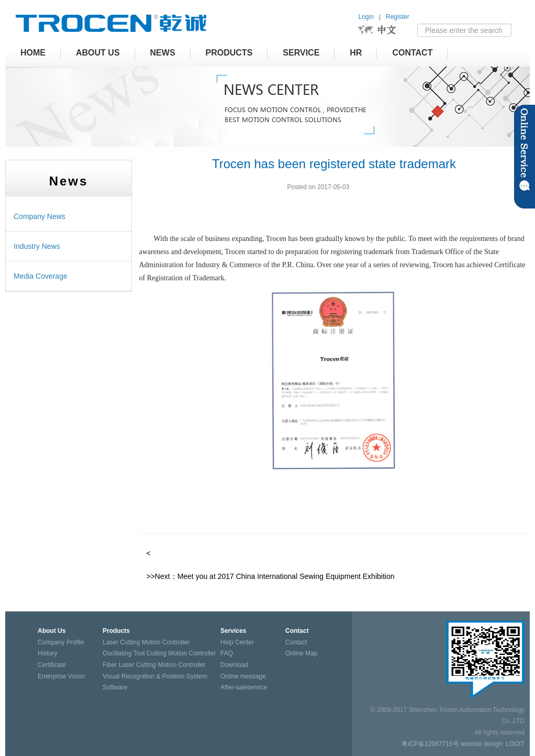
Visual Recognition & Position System (155, 676)
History (47, 653)
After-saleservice (244, 687)
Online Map (301, 653)
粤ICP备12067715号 (430, 744)
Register (398, 17)
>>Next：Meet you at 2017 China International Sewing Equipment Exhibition (271, 576)
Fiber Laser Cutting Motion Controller (154, 665)
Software (115, 687)
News (163, 53)
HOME (33, 53)
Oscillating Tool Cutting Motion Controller (159, 653)
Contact (412, 53)
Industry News (37, 246)
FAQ (227, 653)
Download (234, 665)
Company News (40, 216)
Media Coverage (41, 276)
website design (481, 744)
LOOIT (515, 744)
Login (366, 17)
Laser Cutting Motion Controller (146, 642)
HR (356, 53)
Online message (243, 676)
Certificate (52, 665)
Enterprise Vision (62, 676)
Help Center (237, 642)
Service (301, 53)
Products (229, 53)
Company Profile (61, 642)
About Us (98, 53)
